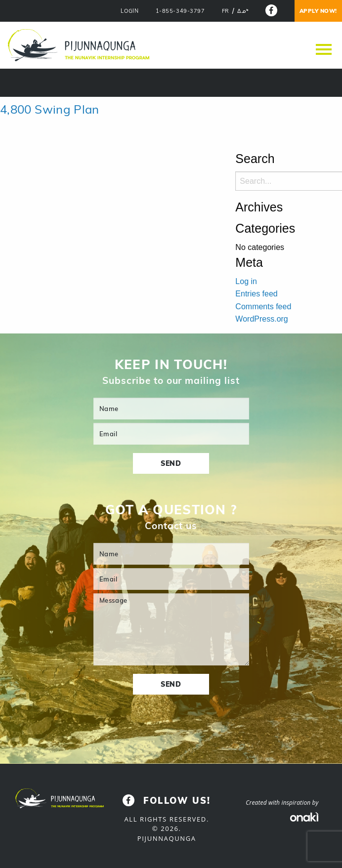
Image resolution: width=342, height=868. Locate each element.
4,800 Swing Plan (50, 109)
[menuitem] (226, 11)
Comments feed (263, 307)
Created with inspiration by (282, 803)
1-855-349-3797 (180, 11)
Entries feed (256, 294)
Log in (246, 281)
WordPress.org (261, 319)
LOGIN (129, 11)
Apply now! (319, 11)
